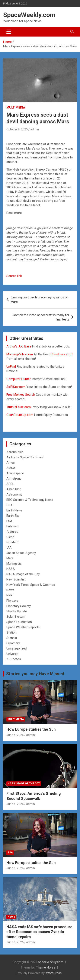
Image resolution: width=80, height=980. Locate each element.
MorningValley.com (20, 354)
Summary (13, 643)
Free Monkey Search (21, 395)
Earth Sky (13, 516)
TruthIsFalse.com (19, 407)
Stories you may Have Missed (35, 674)
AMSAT (12, 468)
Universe (12, 654)
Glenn (10, 537)
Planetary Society (19, 606)
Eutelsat (12, 526)
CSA (9, 505)
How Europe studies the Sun (31, 729)
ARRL (10, 484)
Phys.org (12, 601)
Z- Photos (14, 659)
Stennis (12, 638)
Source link (14, 276)
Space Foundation (19, 622)
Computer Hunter (19, 379)
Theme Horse (46, 967)
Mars (10, 558)
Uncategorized (17, 648)
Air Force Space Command (25, 457)
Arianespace (15, 473)
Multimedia (16, 107)
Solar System (16, 617)
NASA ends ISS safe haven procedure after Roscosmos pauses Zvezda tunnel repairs (39, 932)
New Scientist (16, 579)
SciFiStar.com (16, 387)
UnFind (12, 367)
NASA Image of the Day (23, 574)
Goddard (12, 542)
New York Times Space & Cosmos (31, 585)
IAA (9, 548)
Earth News (14, 510)
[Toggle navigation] (9, 32)
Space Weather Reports (23, 627)
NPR (9, 595)
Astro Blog (14, 489)
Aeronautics (15, 452)
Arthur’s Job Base (19, 346)
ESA (9, 521)
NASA (11, 569)
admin (35, 129)
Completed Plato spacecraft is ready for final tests (41, 317)
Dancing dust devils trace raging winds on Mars (40, 300)
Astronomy (14, 494)
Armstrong (14, 479)
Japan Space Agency (21, 553)
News (10, 590)
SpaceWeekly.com (29, 15)
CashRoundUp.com (20, 415)
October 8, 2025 (17, 129)
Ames (11, 463)
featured (12, 532)
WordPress (54, 973)
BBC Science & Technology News (30, 500)
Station (11, 633)
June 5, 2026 (15, 735)
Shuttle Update (17, 611)
